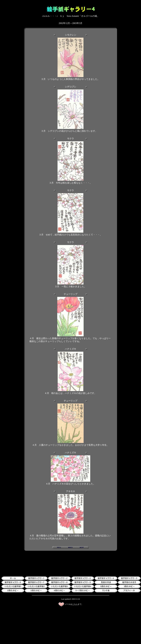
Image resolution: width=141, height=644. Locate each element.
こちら (75, 604)
